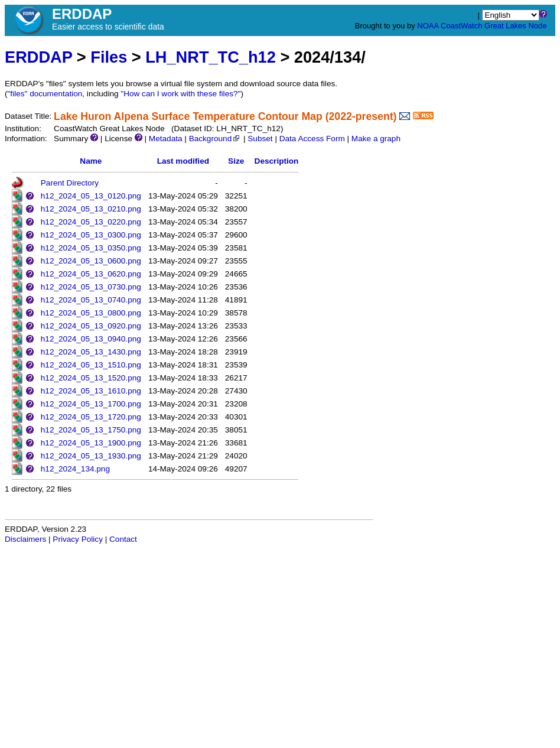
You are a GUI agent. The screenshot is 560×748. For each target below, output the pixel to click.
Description (277, 161)
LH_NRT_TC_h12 (211, 57)
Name (91, 161)
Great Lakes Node (516, 26)
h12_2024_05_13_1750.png (91, 430)
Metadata (166, 139)
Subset (260, 139)
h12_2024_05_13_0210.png (91, 209)
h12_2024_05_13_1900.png (91, 443)
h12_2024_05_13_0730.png (91, 287)
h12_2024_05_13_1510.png (91, 365)
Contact (123, 539)
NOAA (428, 26)
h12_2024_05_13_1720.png (91, 417)
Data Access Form (312, 139)
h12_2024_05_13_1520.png (91, 378)
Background (215, 139)
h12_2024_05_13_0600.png (91, 261)
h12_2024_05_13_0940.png (91, 339)
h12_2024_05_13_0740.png (91, 300)
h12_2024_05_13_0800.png (91, 313)
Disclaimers (25, 539)
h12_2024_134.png (75, 469)
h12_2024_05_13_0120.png (91, 196)
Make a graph (376, 139)
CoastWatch (461, 26)
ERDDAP (38, 57)
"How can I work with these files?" (180, 94)
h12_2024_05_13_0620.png (91, 274)
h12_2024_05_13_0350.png (91, 248)
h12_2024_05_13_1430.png (91, 352)
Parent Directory (70, 183)
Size (236, 161)
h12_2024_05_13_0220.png (91, 222)
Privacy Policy (78, 539)
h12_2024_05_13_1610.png (91, 391)
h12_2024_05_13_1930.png (91, 456)
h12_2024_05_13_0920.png (91, 326)
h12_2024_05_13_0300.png (91, 235)
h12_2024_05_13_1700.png (91, 404)
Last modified (183, 161)
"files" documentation (45, 94)
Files (109, 57)
